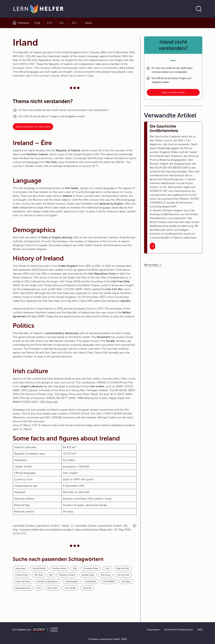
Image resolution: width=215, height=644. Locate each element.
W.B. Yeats (39, 575)
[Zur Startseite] (38, 9)
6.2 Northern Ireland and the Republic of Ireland (116, 23)
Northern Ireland (59, 568)
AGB (200, 630)
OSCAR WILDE (109, 581)
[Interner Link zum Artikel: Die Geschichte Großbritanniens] (152, 246)
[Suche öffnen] (199, 9)
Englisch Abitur (44, 23)
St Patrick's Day (21, 575)
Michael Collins (88, 575)
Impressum (153, 630)
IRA (51, 575)
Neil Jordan (106, 575)
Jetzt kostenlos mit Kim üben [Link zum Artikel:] (33, 127)
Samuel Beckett (39, 568)
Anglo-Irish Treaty (23, 581)
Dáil (75, 568)
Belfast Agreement (23, 588)
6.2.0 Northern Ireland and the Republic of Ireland (155, 23)
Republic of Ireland (67, 575)
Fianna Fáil (87, 588)
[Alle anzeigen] (153, 265)
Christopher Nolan (91, 568)
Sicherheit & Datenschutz (179, 630)
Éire (39, 588)
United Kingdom (72, 581)
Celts (107, 568)
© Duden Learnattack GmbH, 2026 (108, 639)
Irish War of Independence (48, 581)
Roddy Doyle (91, 581)
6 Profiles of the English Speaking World (83, 23)
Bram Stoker (53, 588)
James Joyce (21, 568)
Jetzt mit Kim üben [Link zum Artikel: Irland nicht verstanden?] (173, 92)
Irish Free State (123, 575)
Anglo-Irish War (123, 568)
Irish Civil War (70, 588)
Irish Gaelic (126, 581)
